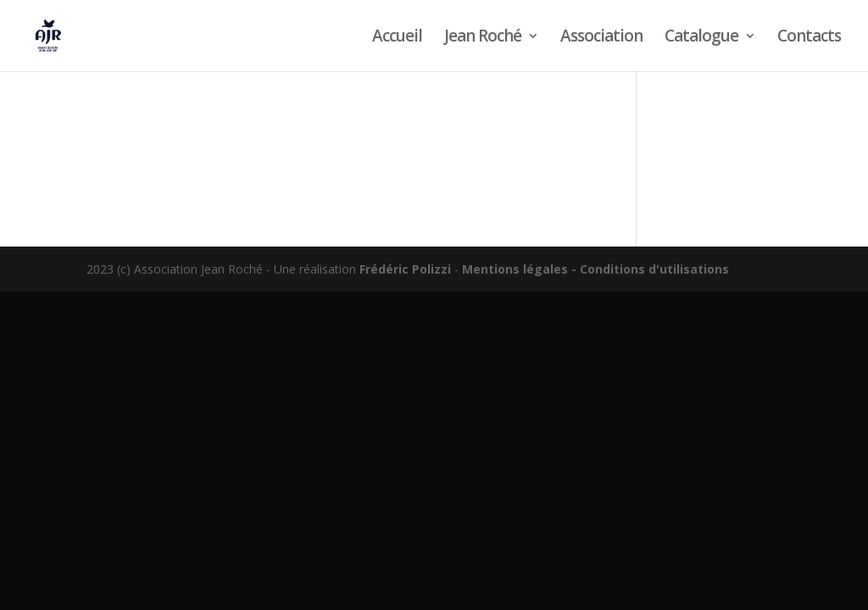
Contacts (809, 38)
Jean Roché (483, 38)
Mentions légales (515, 269)
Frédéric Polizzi (405, 269)
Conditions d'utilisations (654, 269)
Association (601, 38)
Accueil (397, 38)
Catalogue (701, 38)
